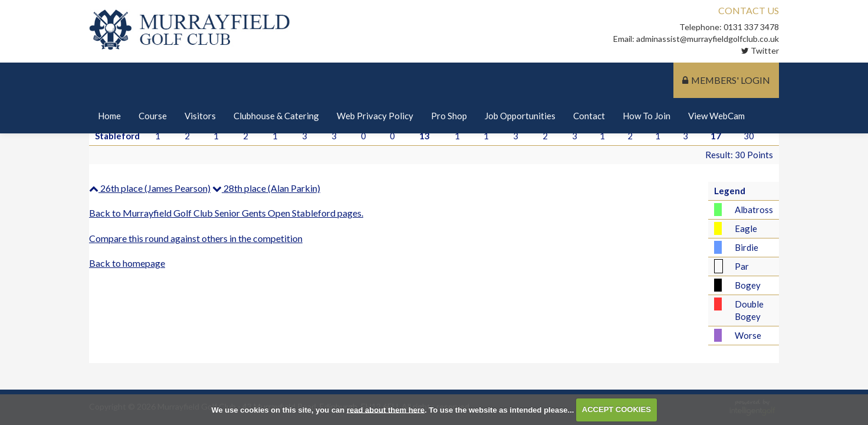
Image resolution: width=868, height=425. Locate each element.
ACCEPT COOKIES (617, 409)
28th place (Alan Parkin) (266, 188)
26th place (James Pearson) (150, 188)
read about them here (386, 409)
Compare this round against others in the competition (196, 238)
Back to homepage (127, 263)
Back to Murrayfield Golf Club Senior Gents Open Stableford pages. (226, 213)
